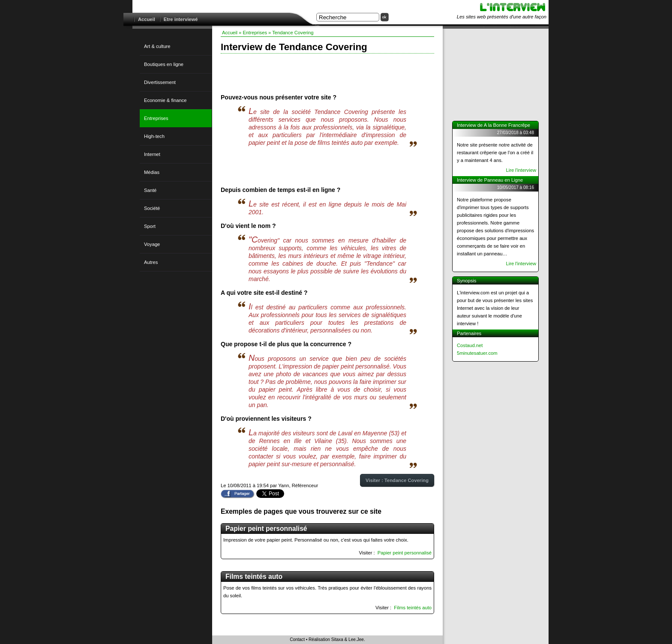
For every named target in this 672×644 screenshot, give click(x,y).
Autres (151, 262)
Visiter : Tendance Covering (397, 480)
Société (152, 208)
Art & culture (157, 46)
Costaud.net (470, 345)
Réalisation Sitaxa (326, 640)
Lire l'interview (521, 170)
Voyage (152, 244)
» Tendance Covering (291, 33)
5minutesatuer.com (477, 353)
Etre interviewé (181, 19)
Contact (297, 640)
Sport (150, 226)
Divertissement (160, 82)
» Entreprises (253, 33)
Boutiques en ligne (164, 64)
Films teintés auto (413, 608)
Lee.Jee (356, 640)
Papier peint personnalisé (405, 553)
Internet (152, 154)
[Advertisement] (327, 73)
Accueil (147, 19)
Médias (152, 172)
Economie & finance (165, 100)
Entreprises (156, 118)
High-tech (154, 136)
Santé (150, 190)
